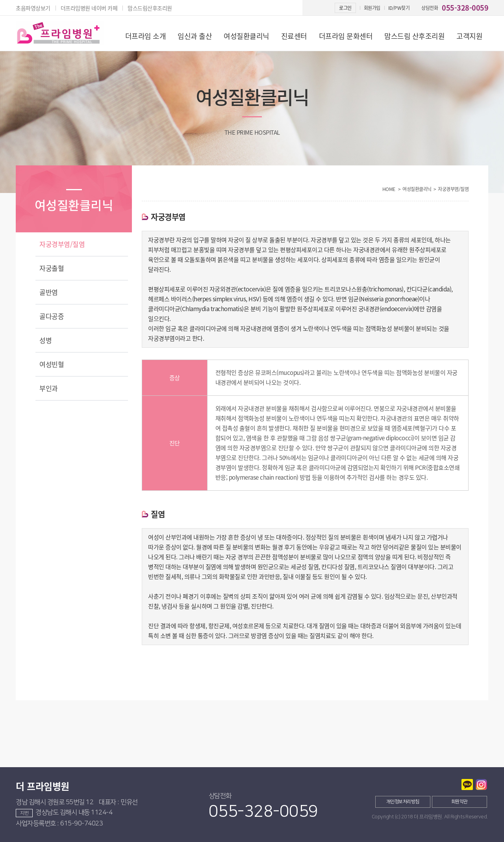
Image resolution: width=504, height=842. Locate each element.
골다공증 (52, 316)
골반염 (49, 292)
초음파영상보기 (33, 8)
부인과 (49, 388)
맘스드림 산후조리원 (414, 36)
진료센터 (294, 36)
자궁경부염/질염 (62, 244)
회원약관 (460, 802)
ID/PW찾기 (399, 8)
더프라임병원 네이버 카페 (89, 8)
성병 (45, 340)
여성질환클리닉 (246, 36)
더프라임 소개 (146, 36)
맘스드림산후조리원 (150, 8)
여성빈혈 (52, 364)
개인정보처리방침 (403, 802)
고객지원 (469, 36)
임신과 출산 (195, 36)
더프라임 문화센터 (346, 36)
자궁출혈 (52, 268)
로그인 (345, 8)
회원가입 (372, 8)
